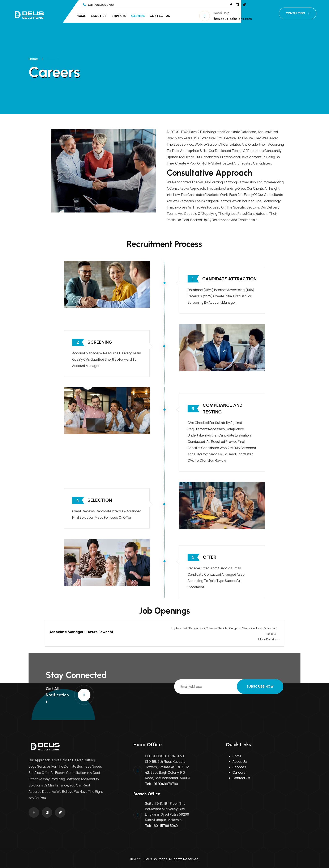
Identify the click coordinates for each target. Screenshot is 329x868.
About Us (99, 16)
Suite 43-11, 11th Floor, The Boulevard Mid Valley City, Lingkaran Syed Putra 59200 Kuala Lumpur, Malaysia (167, 812)
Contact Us (160, 16)
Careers (138, 16)
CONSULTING (298, 13)
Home (81, 16)
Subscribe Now (260, 686)
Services (119, 16)
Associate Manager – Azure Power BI (81, 632)
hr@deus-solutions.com (233, 19)
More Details (269, 639)
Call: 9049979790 (98, 5)
